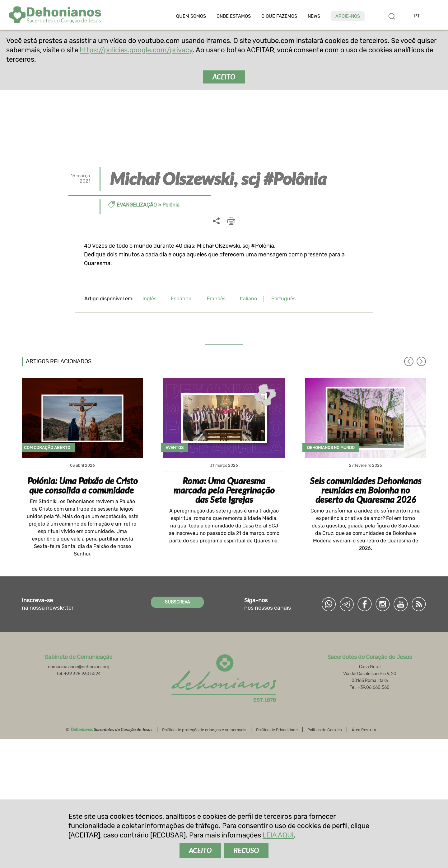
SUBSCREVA (177, 602)
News (314, 16)
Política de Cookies (325, 730)
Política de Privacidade (277, 730)
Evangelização (137, 205)
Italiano (248, 299)
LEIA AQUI (278, 835)
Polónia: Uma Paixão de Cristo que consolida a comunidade (83, 485)
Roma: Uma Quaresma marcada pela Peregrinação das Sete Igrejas (224, 490)
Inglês (149, 299)
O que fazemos (279, 16)
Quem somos (191, 16)
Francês (216, 299)
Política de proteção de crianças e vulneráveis (204, 730)
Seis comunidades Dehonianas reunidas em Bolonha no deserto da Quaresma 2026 (366, 490)
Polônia (171, 205)
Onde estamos (234, 16)
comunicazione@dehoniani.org (79, 667)
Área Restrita (364, 730)
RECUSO (246, 850)
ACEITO (224, 77)
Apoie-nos (348, 16)
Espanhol (182, 299)
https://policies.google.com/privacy (136, 50)
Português (283, 299)
